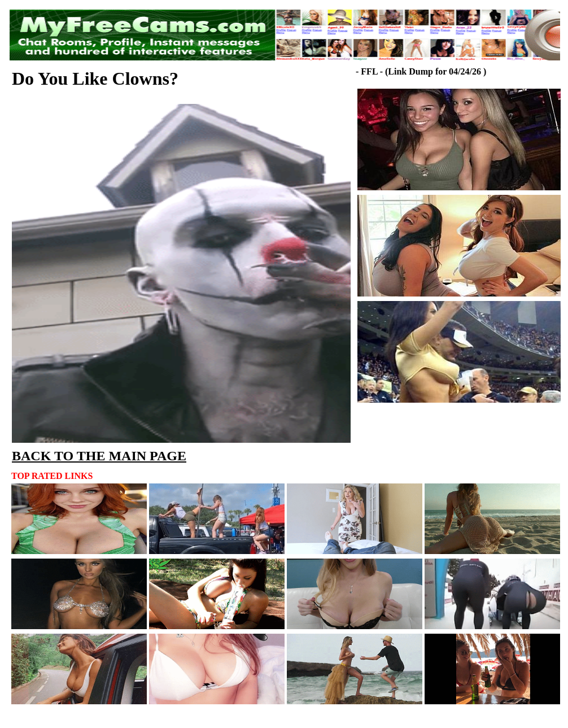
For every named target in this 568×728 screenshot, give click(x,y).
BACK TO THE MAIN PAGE (99, 456)
